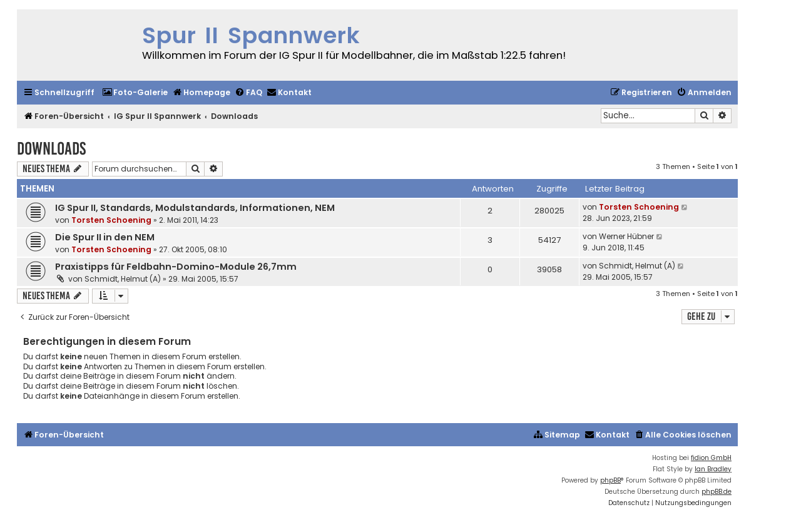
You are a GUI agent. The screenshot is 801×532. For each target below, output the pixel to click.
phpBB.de (717, 492)
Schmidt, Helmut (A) (123, 279)
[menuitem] (135, 93)
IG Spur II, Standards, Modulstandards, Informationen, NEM (195, 208)
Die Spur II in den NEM (105, 237)
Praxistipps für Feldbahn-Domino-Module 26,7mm (176, 267)
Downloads (51, 149)
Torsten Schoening (111, 220)
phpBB (610, 480)
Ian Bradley (713, 469)
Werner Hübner (626, 236)
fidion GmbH (711, 458)
